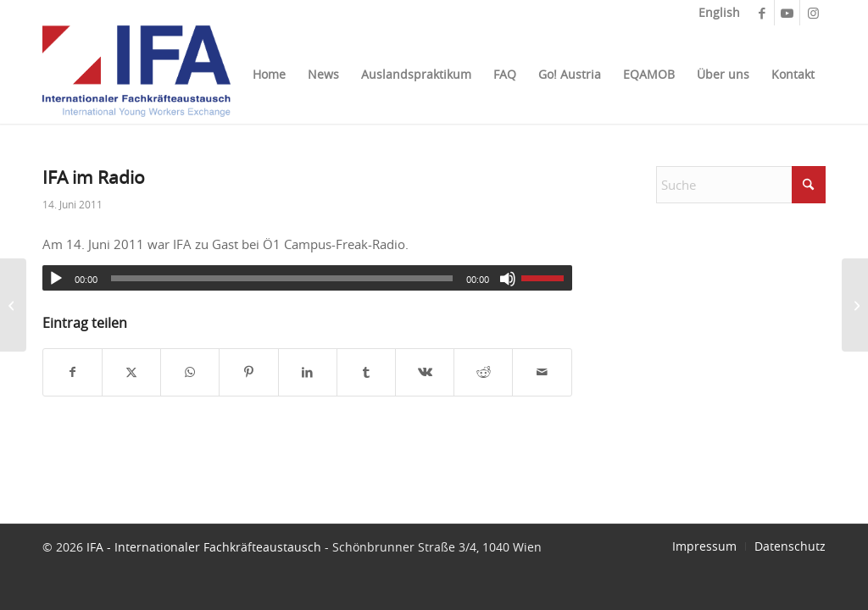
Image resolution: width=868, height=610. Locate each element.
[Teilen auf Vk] (425, 372)
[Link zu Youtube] (787, 13)
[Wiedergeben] (56, 279)
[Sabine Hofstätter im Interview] (13, 305)
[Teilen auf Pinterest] (248, 372)
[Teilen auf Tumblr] (366, 372)
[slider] (282, 278)
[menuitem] (715, 13)
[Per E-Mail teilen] (542, 372)
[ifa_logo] (136, 75)
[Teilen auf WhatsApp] (190, 372)
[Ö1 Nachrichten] (855, 305)
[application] (307, 278)
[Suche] (741, 185)
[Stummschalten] (508, 279)
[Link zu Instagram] (813, 13)
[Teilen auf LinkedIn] (308, 372)
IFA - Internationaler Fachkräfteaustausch (204, 547)
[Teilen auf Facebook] (72, 372)
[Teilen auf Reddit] (483, 372)
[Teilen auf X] (131, 372)
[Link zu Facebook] (762, 13)
